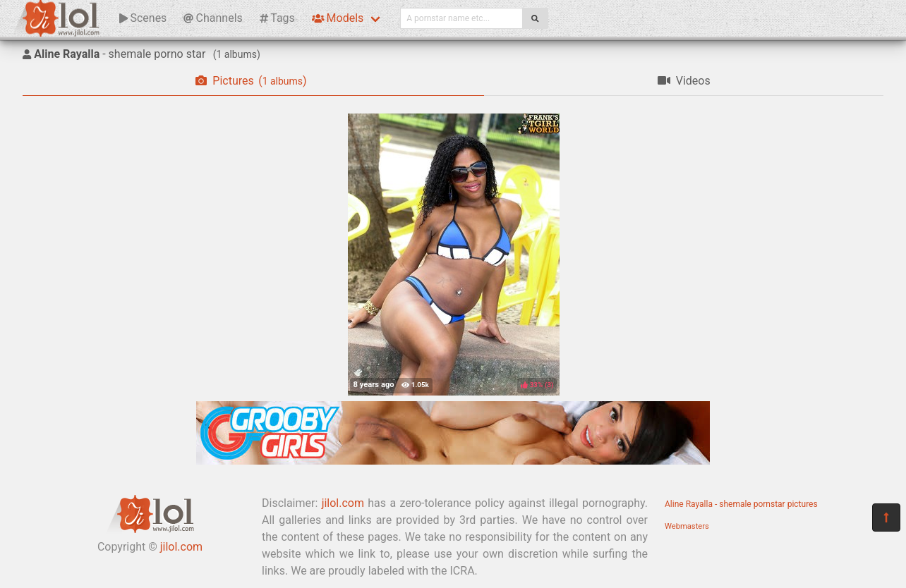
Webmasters (687, 526)
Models (338, 18)
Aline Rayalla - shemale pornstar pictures (741, 504)
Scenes (143, 18)
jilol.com (181, 547)
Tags (277, 18)
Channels (213, 18)
